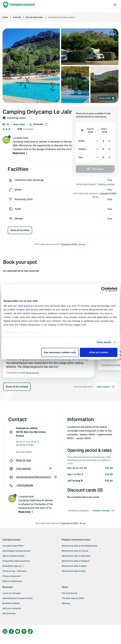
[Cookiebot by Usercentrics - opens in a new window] (104, 289)
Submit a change (106, 184)
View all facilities (20, 230)
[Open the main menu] (115, 5)
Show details (104, 342)
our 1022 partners (23, 306)
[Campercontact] (19, 5)
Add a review (106, 387)
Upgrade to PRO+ (69, 244)
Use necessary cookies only (60, 352)
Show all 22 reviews (17, 387)
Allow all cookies (99, 352)
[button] (20, 153)
